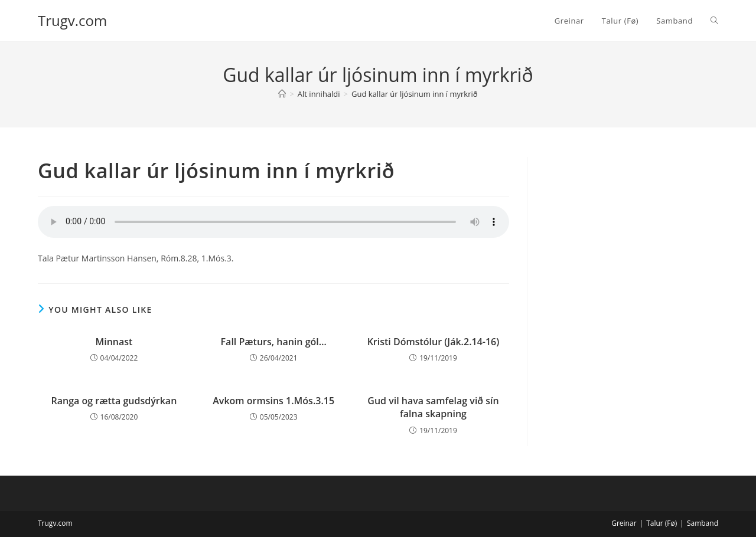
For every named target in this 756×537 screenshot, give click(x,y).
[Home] (282, 94)
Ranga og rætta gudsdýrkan (114, 401)
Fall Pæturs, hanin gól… (274, 342)
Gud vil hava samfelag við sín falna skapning (433, 407)
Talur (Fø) (661, 523)
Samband (703, 523)
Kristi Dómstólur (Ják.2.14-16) (434, 342)
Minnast (114, 342)
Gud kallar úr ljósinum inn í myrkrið (415, 94)
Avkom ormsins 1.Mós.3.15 (273, 401)
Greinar (624, 523)
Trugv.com (72, 20)
